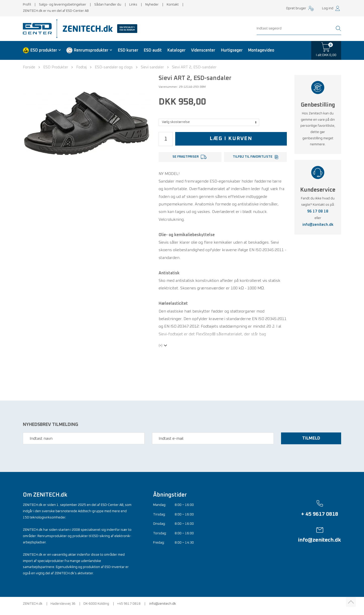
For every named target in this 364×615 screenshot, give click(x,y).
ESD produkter (44, 50)
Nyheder (152, 5)
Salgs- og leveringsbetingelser (63, 5)
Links (133, 5)
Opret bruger (296, 8)
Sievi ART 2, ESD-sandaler (194, 67)
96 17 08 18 (318, 211)
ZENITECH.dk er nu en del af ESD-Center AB (56, 11)
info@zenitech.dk (318, 225)
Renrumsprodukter (91, 50)
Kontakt (173, 5)
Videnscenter (203, 50)
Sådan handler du (108, 5)
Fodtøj (81, 67)
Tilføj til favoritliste (253, 157)
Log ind (328, 8)
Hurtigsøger (232, 50)
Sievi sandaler (152, 67)
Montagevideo (261, 50)
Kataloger (176, 50)
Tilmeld (310, 443)
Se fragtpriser (186, 157)
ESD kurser (128, 50)
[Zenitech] (98, 29)
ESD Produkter (56, 67)
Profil (27, 5)
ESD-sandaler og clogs (114, 67)
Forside (29, 67)
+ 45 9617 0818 (320, 518)
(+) (161, 350)
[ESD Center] (39, 29)
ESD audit (153, 50)
